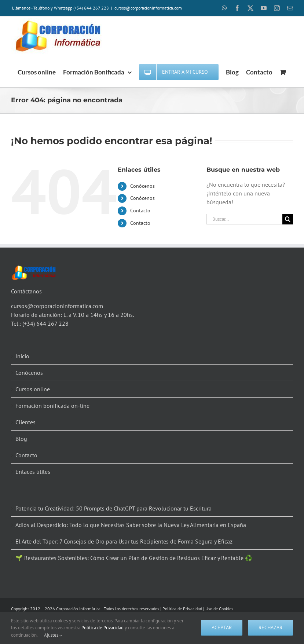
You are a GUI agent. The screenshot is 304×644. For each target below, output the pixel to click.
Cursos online (33, 389)
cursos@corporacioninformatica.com (148, 8)
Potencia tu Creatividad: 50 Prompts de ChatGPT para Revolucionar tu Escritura (113, 508)
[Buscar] (288, 219)
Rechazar (270, 627)
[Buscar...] (244, 219)
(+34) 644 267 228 (45, 323)
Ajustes (53, 635)
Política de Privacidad (182, 609)
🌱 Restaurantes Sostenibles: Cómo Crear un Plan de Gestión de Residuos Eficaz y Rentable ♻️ (134, 558)
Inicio (22, 356)
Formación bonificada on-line (52, 406)
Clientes (25, 422)
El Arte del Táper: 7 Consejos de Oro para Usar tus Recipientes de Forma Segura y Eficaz (124, 541)
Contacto (140, 211)
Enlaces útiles (33, 472)
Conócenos (142, 186)
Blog (21, 439)
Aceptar (222, 627)
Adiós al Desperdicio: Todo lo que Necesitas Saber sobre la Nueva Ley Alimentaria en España (131, 525)
